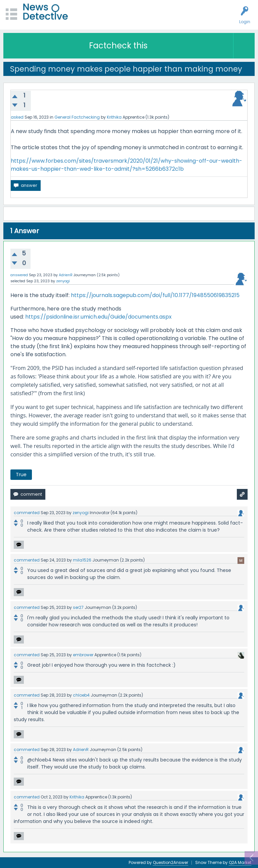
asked (17, 117)
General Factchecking (77, 117)
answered (19, 275)
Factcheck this (118, 46)
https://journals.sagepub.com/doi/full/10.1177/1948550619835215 (155, 295)
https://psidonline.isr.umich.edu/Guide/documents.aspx (98, 317)
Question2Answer (170, 862)
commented (27, 513)
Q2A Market (240, 862)
